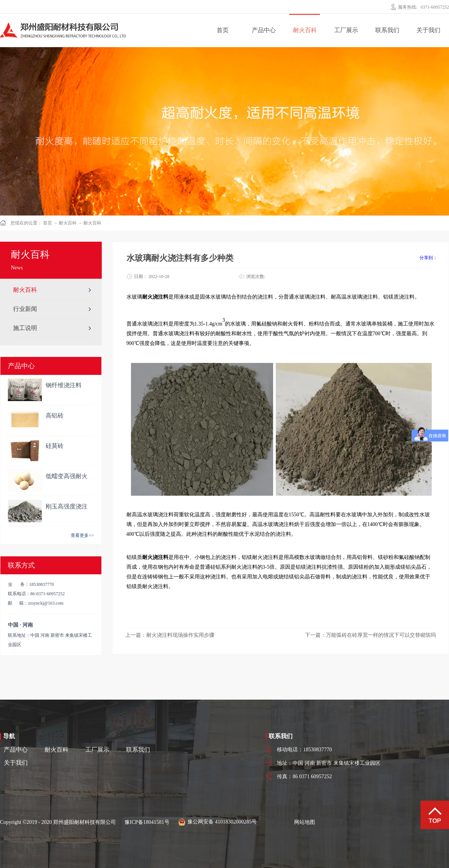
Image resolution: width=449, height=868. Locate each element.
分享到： (428, 258)
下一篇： (370, 635)
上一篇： (170, 635)
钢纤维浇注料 (64, 385)
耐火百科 (68, 223)
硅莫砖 (55, 446)
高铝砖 (55, 415)
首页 (223, 30)
